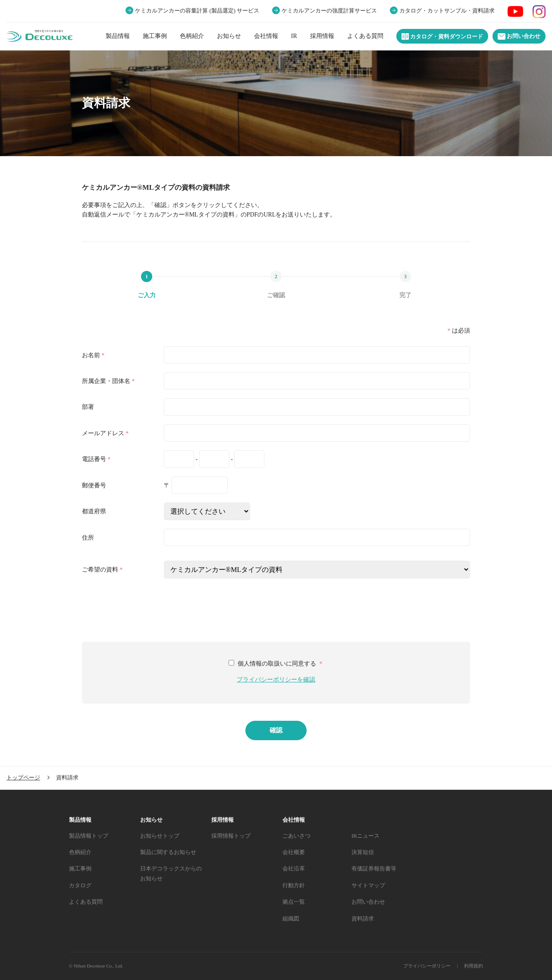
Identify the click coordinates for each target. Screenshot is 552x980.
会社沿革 (294, 868)
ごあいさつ (296, 836)
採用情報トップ (231, 836)
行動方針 (294, 885)
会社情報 (266, 36)
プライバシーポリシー (427, 966)
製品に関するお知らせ (168, 852)
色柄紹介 (192, 36)
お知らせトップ (160, 836)
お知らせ (229, 36)
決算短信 (363, 852)
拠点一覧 (294, 902)
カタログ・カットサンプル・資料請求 (447, 11)
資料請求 (363, 919)
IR (294, 36)
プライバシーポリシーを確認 (276, 680)
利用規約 (474, 966)
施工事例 (155, 36)
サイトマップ (368, 885)
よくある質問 (365, 36)
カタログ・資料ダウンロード (442, 37)
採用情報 (322, 36)
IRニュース (365, 836)
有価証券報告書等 (374, 868)
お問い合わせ (519, 36)
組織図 (291, 919)
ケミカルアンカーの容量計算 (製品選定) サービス (197, 11)
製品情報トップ (89, 836)
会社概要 (294, 852)
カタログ (80, 885)
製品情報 (118, 36)
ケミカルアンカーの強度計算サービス (329, 11)
